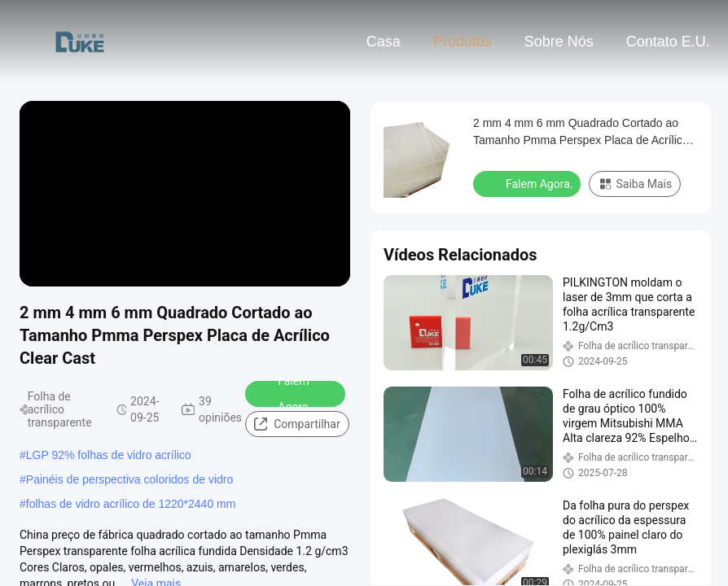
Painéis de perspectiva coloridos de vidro (129, 479)
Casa (384, 42)
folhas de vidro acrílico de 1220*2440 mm (131, 504)
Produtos (463, 42)
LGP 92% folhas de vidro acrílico (109, 455)
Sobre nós (559, 42)
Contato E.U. (668, 42)
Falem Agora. (284, 394)
